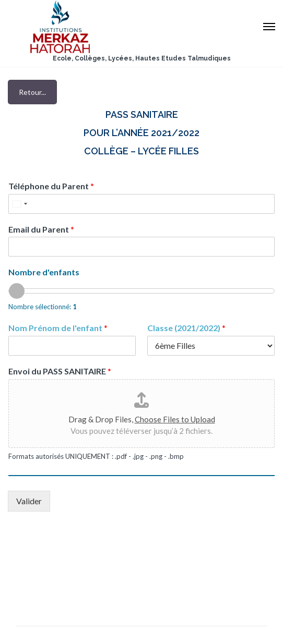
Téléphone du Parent (51, 186)
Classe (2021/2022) (186, 328)
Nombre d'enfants (44, 272)
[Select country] (19, 204)
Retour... (32, 92)
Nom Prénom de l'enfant (58, 328)
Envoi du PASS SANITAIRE (60, 371)
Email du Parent (41, 229)
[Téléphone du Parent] (141, 204)
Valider (29, 501)
